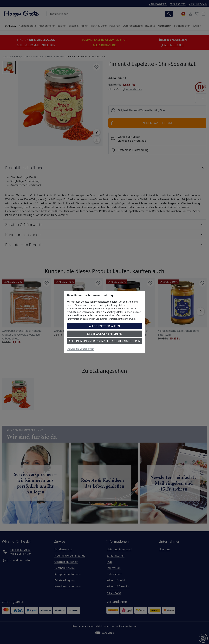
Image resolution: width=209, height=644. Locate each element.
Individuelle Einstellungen (81, 349)
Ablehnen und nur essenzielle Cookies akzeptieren (104, 341)
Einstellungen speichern (104, 334)
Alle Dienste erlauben (104, 326)
